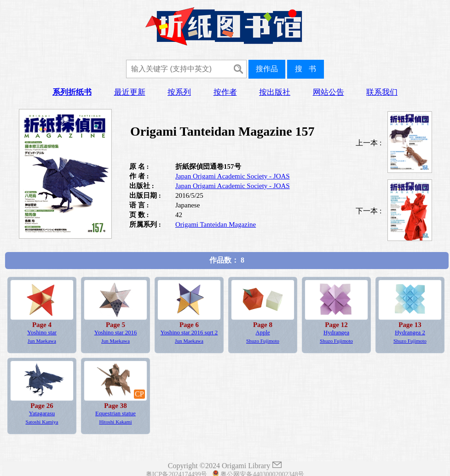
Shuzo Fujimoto (263, 341)
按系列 (179, 92)
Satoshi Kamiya (42, 422)
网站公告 (329, 92)
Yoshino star (42, 333)
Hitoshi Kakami (115, 422)
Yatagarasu (42, 413)
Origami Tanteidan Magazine (216, 224)
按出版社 (275, 92)
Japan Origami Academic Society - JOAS (233, 176)
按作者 (225, 92)
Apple (262, 333)
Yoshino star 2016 (116, 333)
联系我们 (382, 92)
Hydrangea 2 (410, 333)
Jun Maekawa (42, 341)
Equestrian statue (115, 413)
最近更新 (130, 92)
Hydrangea (336, 333)
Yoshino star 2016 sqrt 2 (189, 333)
